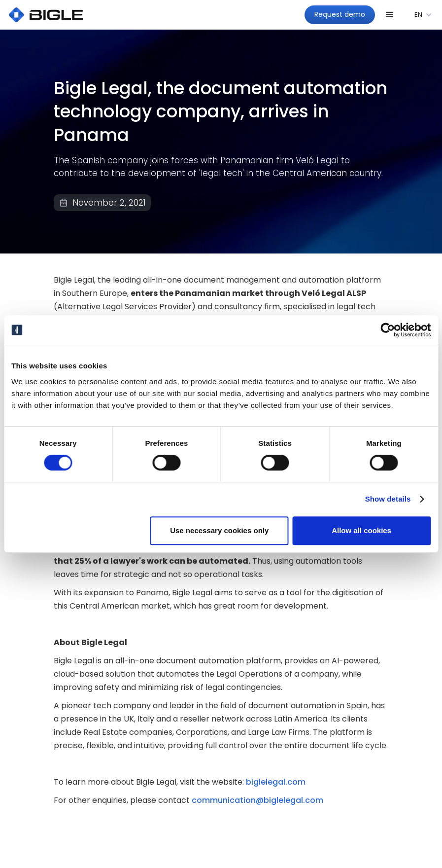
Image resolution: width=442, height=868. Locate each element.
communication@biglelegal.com (257, 800)
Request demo (340, 14)
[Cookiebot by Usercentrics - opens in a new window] (388, 330)
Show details (388, 499)
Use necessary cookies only (219, 530)
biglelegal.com (275, 782)
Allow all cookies (361, 530)
